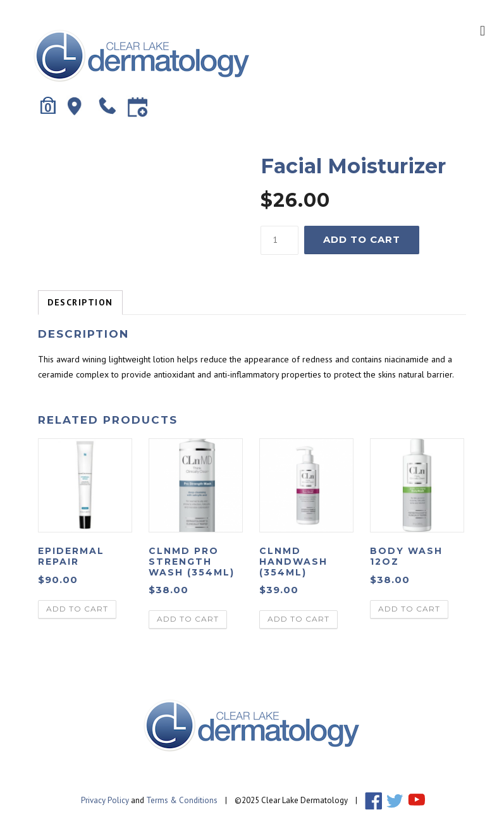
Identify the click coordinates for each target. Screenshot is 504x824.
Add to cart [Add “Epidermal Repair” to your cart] (77, 609)
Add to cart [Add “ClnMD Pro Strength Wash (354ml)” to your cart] (188, 619)
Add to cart (362, 239)
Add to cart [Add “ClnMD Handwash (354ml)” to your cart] (298, 619)
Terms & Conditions (182, 800)
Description (80, 302)
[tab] (80, 303)
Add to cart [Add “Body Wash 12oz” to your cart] (409, 609)
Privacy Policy (105, 800)
